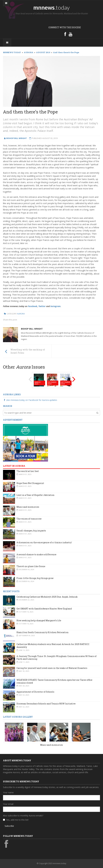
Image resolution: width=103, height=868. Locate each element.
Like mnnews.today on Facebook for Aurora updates (30, 400)
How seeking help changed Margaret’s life (39, 620)
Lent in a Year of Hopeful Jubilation (35, 495)
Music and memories (28, 507)
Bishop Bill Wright (32, 329)
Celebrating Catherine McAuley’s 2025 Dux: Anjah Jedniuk (47, 597)
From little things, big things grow (35, 578)
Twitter (42, 306)
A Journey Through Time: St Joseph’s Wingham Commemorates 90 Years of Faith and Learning (57, 658)
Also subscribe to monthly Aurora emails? (23, 816)
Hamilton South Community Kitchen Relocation (43, 632)
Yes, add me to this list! (17, 820)
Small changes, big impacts (31, 531)
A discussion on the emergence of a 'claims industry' (44, 542)
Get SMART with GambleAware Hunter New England (44, 609)
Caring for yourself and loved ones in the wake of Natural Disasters (52, 668)
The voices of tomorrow (29, 519)
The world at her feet (28, 471)
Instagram (55, 306)
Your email (8, 804)
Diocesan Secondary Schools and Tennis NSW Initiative (46, 704)
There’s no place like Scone (31, 566)
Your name (8, 792)
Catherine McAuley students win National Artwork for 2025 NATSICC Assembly (53, 646)
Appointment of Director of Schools (35, 692)
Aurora (21, 314)
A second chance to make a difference (36, 554)
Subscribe (9, 826)
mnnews (51, 7)
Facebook (33, 306)
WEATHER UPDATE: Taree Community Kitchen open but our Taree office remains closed (54, 681)
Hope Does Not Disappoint (30, 483)
